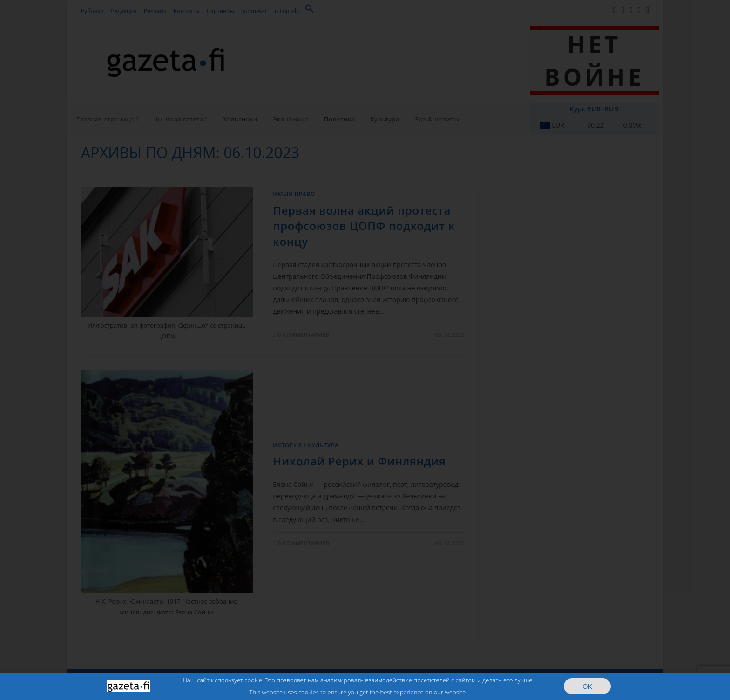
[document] (365, 350)
